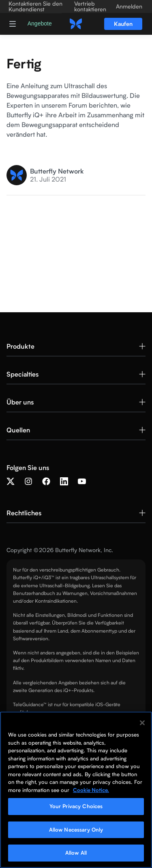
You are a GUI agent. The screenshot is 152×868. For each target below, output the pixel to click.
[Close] (142, 723)
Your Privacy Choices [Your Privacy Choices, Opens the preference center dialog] (76, 806)
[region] (76, 790)
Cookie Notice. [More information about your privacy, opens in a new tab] (91, 790)
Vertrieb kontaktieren (90, 6)
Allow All (76, 853)
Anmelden (129, 6)
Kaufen (123, 24)
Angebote (40, 23)
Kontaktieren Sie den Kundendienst (35, 6)
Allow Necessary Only (76, 830)
